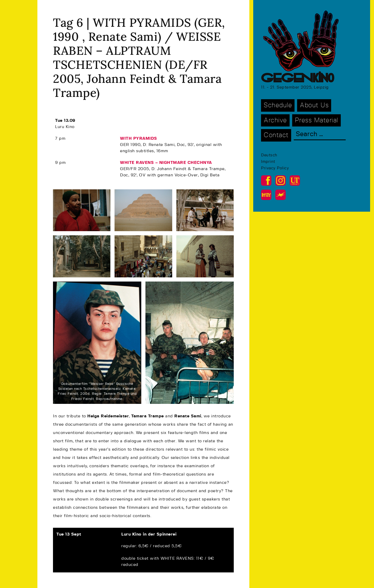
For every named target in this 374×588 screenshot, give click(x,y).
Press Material (316, 120)
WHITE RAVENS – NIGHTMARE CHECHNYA (166, 163)
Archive (275, 120)
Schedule (278, 105)
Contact (276, 135)
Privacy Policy (275, 168)
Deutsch (269, 155)
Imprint (268, 162)
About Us (314, 105)
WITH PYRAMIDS (139, 138)
